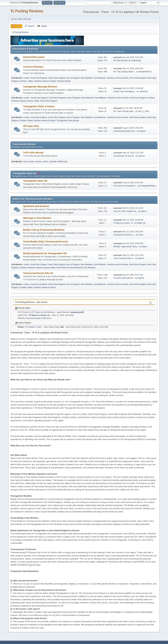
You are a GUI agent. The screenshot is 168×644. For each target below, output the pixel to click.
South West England (57, 78)
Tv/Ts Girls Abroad (33, 153)
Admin (144, 247)
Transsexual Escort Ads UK (38, 273)
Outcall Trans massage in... (125, 91)
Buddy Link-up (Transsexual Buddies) (44, 230)
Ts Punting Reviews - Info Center (31, 302)
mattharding (136, 61)
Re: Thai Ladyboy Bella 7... (125, 72)
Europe (31, 162)
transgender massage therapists (105, 427)
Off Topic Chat (31, 126)
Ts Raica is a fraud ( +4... (124, 223)
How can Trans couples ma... (125, 211)
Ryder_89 (141, 223)
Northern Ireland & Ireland (45, 81)
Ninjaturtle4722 (145, 72)
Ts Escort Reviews (33, 67)
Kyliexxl (143, 131)
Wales (31, 81)
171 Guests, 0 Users (30, 327)
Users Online (23, 323)
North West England (138, 78)
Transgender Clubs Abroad (68, 121)
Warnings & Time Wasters (37, 218)
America (39, 162)
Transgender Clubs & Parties (39, 106)
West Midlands (87, 78)
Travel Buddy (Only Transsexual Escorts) (46, 242)
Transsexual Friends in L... (124, 235)
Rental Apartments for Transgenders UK (45, 253)
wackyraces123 (77, 312)
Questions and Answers (36, 206)
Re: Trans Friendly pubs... (124, 111)
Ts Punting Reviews (27, 11)
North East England (138, 98)
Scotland (23, 81)
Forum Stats (23, 308)
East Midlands (100, 78)
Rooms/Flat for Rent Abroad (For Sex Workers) (76, 268)
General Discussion (34, 57)
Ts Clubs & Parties (63, 436)
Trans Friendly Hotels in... (124, 258)
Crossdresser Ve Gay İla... (124, 156)
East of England (73, 78)
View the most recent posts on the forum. (35, 318)
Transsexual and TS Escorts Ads (26, 552)
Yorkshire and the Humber (118, 78)
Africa (46, 162)
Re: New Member (121, 61)
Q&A (155, 402)
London (26, 78)
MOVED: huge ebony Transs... (126, 247)
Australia (53, 162)
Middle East (62, 162)
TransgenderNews (148, 186)
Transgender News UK (35, 181)
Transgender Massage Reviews (40, 87)
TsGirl (141, 235)
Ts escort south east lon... (124, 278)
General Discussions (140, 405)
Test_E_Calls (143, 111)
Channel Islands (64, 81)
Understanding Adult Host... (125, 131)
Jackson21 (144, 91)
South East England (39, 78)
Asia (25, 162)
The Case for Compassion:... (125, 186)
